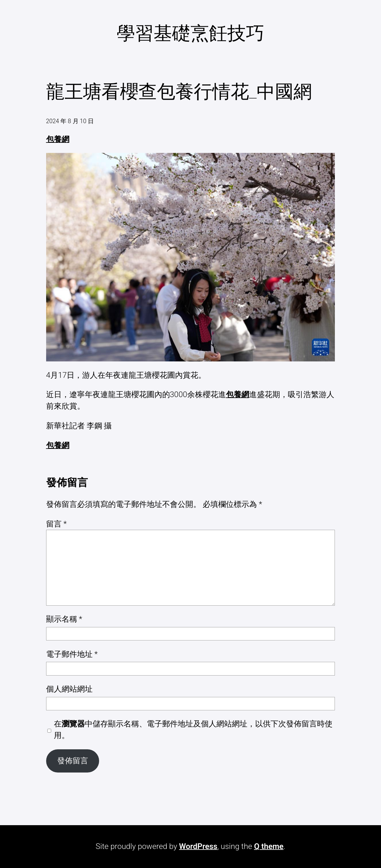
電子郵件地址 (72, 654)
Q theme (269, 846)
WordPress (198, 846)
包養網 (58, 139)
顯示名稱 (64, 619)
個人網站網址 (69, 689)
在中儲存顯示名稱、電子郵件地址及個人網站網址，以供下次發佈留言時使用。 (193, 730)
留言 (57, 524)
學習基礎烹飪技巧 (190, 33)
